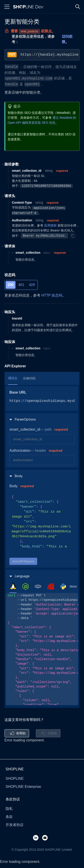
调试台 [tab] (13, 378)
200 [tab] (11, 285)
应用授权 (50, 225)
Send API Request (23, 561)
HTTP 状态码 (52, 295)
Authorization (20, 451)
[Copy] (73, 236)
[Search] (78, 7)
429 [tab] (32, 285)
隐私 (9, 809)
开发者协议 (15, 825)
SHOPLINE (15, 779)
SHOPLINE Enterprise (23, 787)
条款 (9, 817)
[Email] (47, 837)
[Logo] (29, 7)
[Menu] (7, 7)
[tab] (13, 586)
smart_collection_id (25, 429)
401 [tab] (21, 285)
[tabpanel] (42, 649)
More (73, 586)
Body (13, 486)
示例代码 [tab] (29, 378)
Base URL (18, 392)
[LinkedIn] (38, 837)
